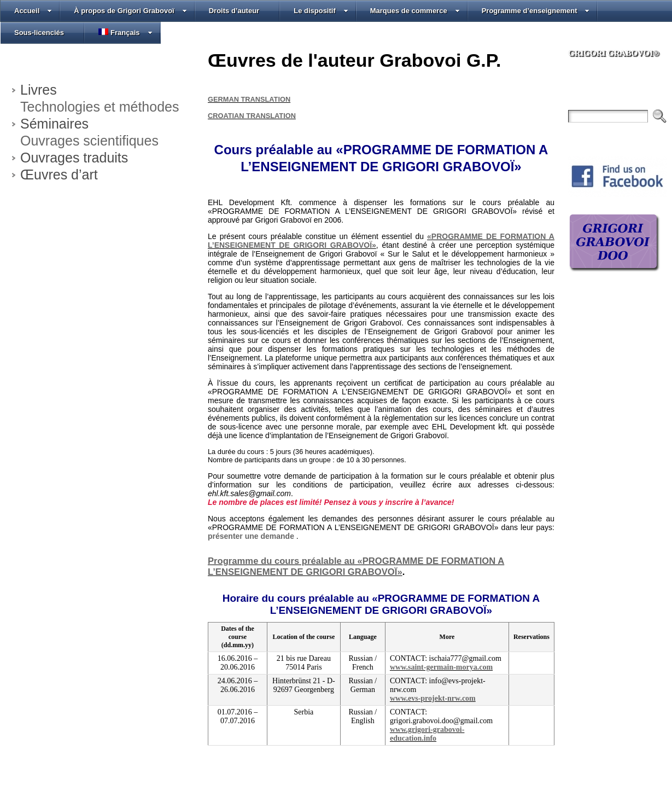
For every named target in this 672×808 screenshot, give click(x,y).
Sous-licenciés (39, 33)
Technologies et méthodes (100, 107)
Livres (39, 90)
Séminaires (54, 124)
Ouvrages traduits (74, 158)
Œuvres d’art (59, 175)
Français (125, 33)
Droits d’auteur (234, 11)
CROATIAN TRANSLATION (252, 116)
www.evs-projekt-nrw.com (433, 698)
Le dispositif (321, 11)
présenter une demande (252, 536)
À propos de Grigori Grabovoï (130, 11)
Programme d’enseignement (536, 11)
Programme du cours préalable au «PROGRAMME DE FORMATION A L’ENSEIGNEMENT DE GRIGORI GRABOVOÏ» (356, 566)
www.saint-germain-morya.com (441, 667)
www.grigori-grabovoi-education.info (427, 734)
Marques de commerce (415, 11)
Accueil (33, 11)
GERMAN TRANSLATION (249, 99)
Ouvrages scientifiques (89, 141)
